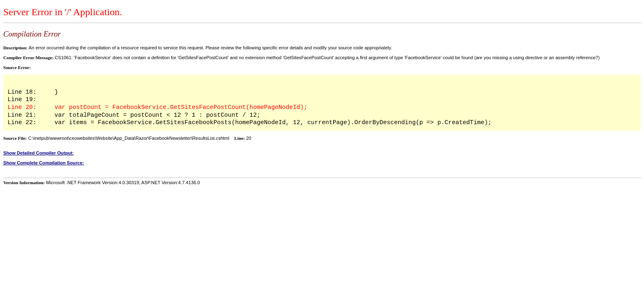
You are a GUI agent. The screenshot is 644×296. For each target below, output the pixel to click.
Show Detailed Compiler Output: (39, 153)
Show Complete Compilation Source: (44, 163)
